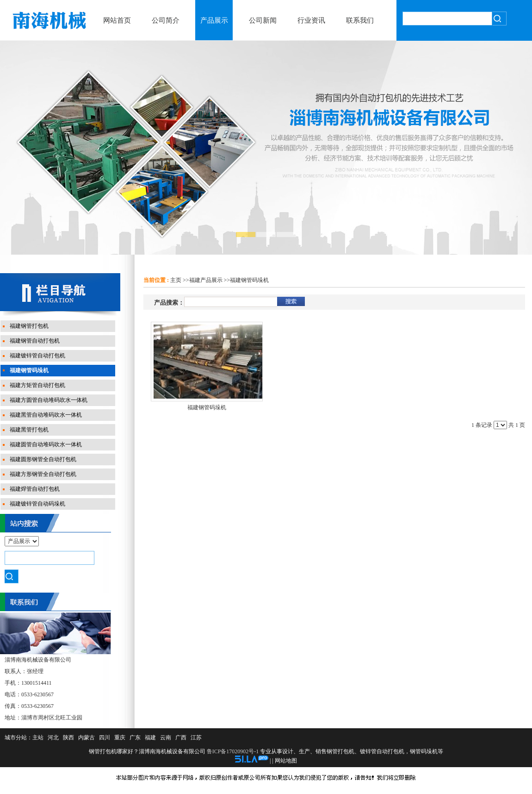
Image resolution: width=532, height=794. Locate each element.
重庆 (120, 738)
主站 (38, 738)
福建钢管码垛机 (249, 280)
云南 (166, 738)
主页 (176, 280)
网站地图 (286, 761)
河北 (53, 738)
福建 (150, 738)
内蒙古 (87, 738)
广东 (135, 738)
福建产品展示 (206, 280)
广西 (181, 738)
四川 (105, 738)
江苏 (196, 738)
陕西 (68, 738)
